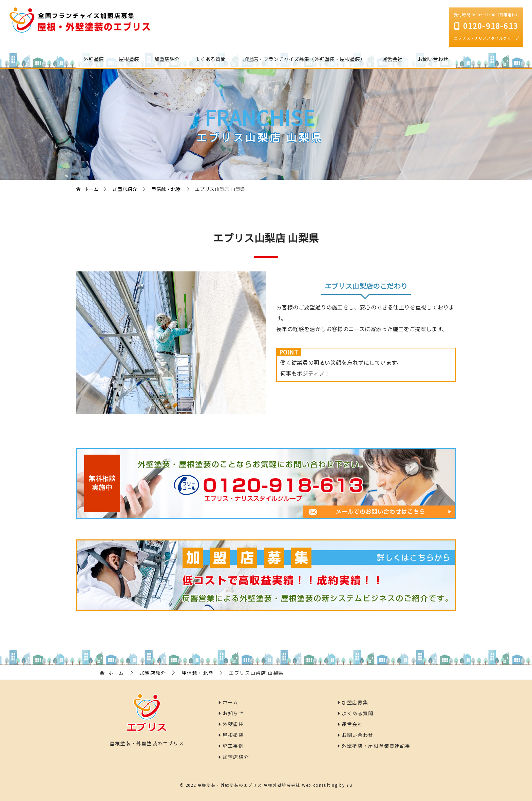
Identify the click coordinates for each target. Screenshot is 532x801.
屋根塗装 (129, 59)
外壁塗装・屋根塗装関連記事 (374, 746)
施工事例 (231, 746)
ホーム (228, 702)
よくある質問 (210, 59)
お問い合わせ (433, 59)
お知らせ (231, 713)
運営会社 (392, 59)
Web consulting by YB (327, 785)
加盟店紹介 (167, 59)
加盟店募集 (353, 702)
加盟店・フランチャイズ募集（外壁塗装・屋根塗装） (304, 59)
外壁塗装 (94, 59)
